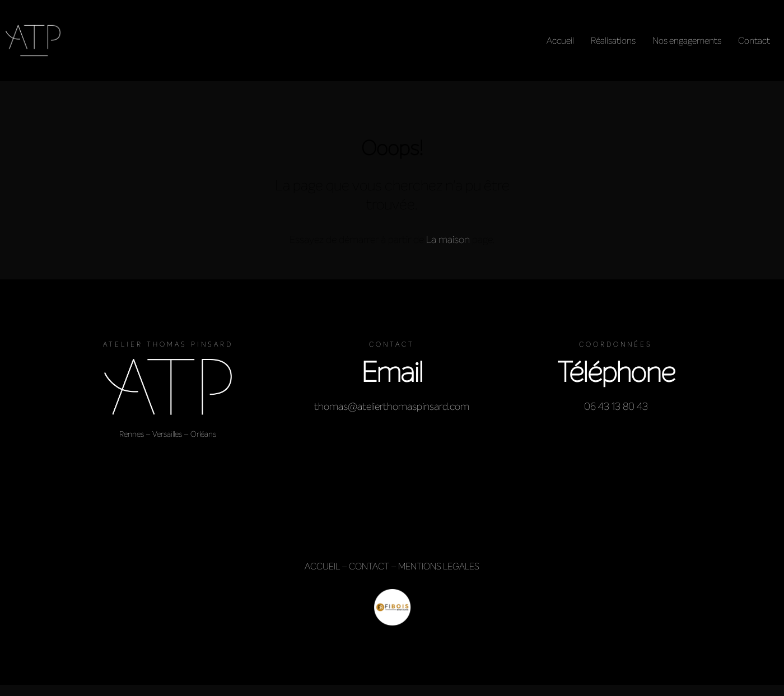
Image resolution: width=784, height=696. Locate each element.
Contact (754, 41)
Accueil (560, 41)
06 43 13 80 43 (616, 407)
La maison (448, 240)
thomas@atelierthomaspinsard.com (392, 407)
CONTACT (369, 566)
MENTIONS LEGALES (439, 566)
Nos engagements (687, 41)
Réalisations (613, 41)
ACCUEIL (322, 566)
